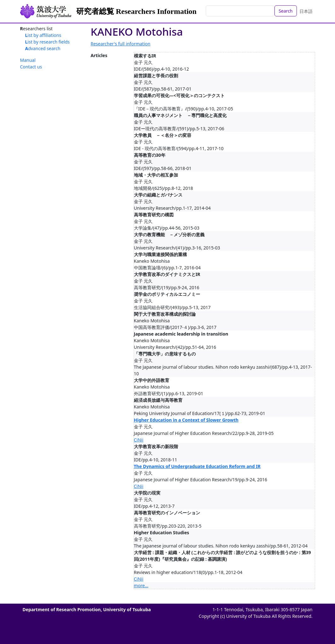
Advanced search (43, 48)
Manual (28, 60)
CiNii (139, 440)
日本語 (306, 11)
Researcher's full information (121, 44)
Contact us (31, 67)
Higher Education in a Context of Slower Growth (186, 420)
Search (286, 11)
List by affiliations (43, 35)
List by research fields (48, 42)
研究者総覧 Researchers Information (136, 11)
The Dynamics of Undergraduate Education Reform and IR (197, 466)
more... (141, 585)
